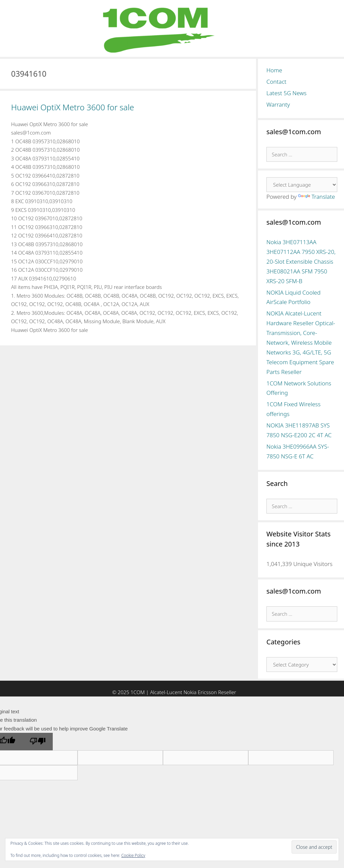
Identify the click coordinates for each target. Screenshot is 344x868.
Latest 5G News (287, 93)
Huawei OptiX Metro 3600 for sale (73, 107)
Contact (276, 82)
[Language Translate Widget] (302, 185)
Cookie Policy (133, 855)
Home (274, 70)
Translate (316, 197)
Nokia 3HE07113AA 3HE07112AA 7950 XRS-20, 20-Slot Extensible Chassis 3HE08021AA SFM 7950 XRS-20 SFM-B (301, 261)
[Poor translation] (38, 742)
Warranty (278, 104)
